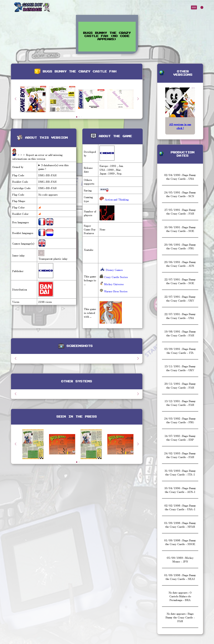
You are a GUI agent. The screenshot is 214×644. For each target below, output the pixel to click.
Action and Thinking (116, 199)
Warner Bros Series (114, 291)
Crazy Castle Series (114, 277)
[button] (138, 99)
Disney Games (111, 270)
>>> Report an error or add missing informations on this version (37, 157)
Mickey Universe (112, 284)
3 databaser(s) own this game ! (53, 167)
